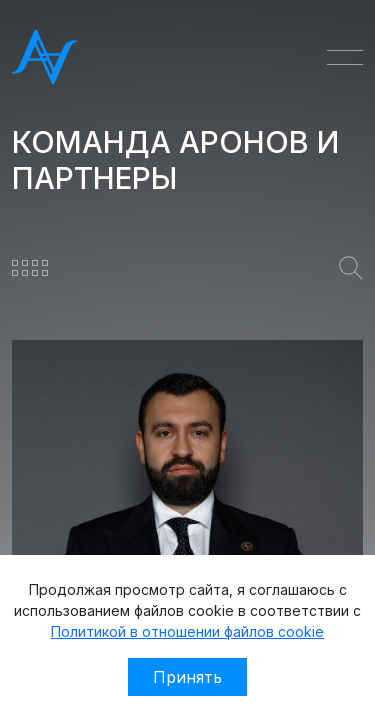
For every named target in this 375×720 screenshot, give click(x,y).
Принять (187, 677)
